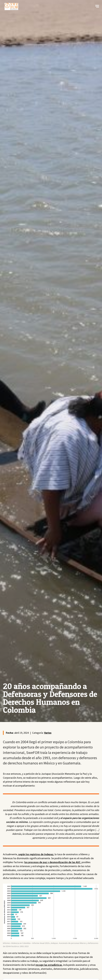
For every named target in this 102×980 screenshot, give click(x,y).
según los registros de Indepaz (36, 854)
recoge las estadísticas (49, 965)
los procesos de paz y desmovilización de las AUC (52, 862)
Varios (48, 733)
